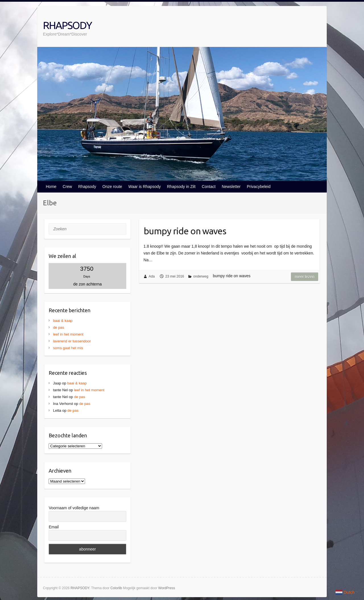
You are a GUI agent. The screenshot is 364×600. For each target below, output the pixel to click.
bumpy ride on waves (185, 231)
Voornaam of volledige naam (74, 508)
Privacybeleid (259, 187)
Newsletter (231, 187)
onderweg (201, 276)
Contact (209, 187)
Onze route (112, 187)
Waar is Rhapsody (144, 187)
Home (51, 187)
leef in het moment (68, 334)
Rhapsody (87, 187)
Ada (152, 276)
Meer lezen (304, 277)
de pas (58, 327)
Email (54, 527)
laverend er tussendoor (72, 341)
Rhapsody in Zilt (181, 187)
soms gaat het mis (68, 348)
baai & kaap (63, 321)
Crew (67, 187)
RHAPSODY (67, 25)
